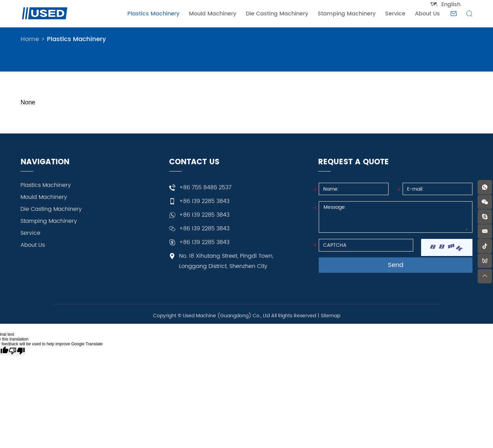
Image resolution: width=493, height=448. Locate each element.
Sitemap (331, 316)
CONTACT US (194, 162)
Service (395, 14)
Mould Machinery (213, 14)
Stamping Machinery (347, 14)
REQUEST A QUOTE (353, 162)
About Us (427, 14)
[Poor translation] (17, 351)
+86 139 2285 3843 (204, 215)
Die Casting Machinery (277, 14)
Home (30, 39)
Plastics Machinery (153, 14)
